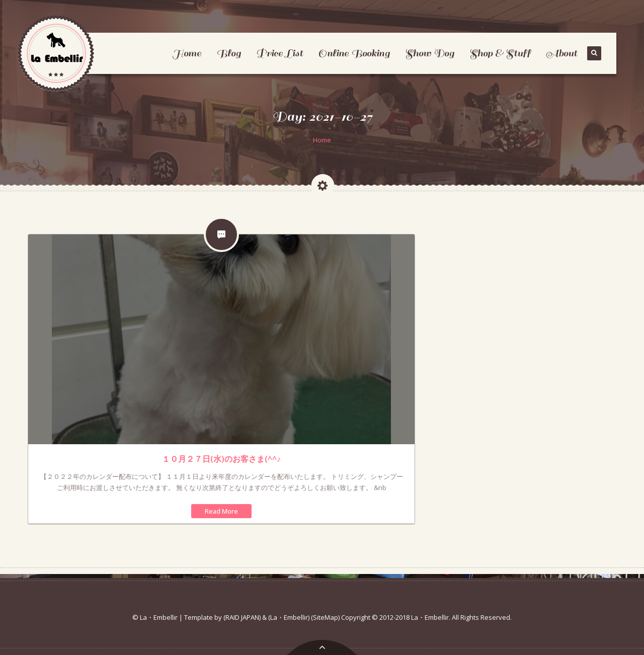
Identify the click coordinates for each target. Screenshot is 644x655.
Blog (229, 53)
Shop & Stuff (500, 53)
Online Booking (354, 53)
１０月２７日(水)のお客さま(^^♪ (221, 459)
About (561, 53)
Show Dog (430, 53)
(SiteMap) (325, 617)
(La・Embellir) (289, 617)
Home (187, 53)
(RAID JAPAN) (242, 617)
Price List (279, 53)
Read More (221, 511)
